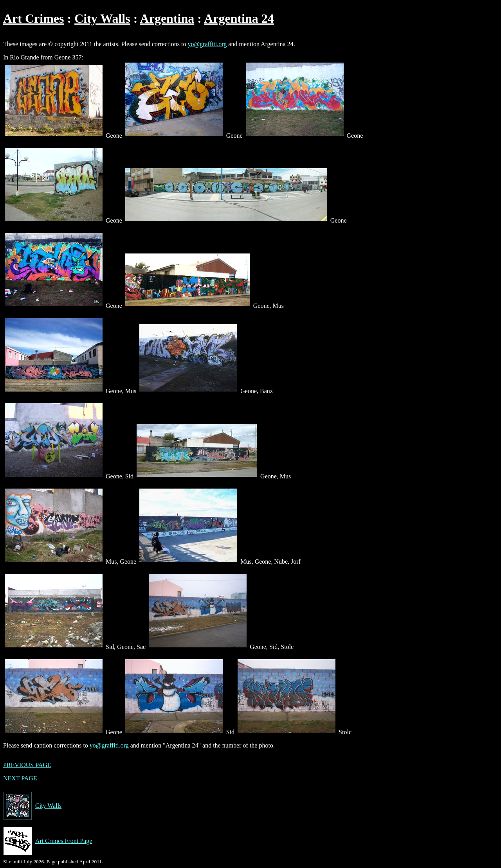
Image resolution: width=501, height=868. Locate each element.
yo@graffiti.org (207, 44)
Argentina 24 (239, 18)
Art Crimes (33, 18)
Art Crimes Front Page (48, 841)
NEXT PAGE (20, 778)
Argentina (167, 18)
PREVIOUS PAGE (27, 765)
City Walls (102, 18)
